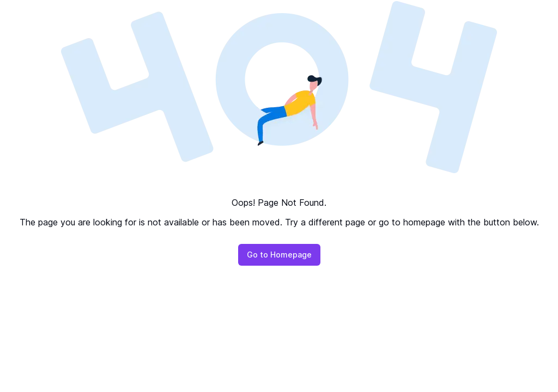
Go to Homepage (279, 255)
